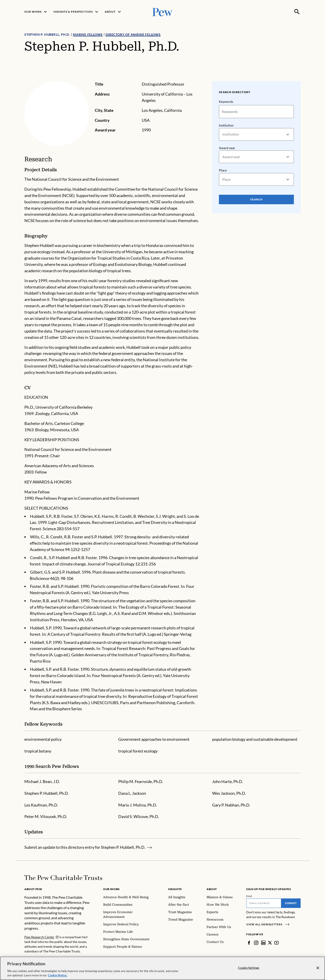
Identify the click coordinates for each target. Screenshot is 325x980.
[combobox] (223, 134)
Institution (226, 125)
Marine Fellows (88, 34)
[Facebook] (249, 943)
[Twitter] (270, 943)
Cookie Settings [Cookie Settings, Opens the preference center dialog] (249, 970)
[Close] (318, 970)
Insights (175, 889)
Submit (291, 903)
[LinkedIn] (263, 943)
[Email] (264, 903)
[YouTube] (276, 943)
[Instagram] (256, 943)
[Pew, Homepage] (162, 12)
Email (249, 896)
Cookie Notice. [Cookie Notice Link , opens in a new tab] (58, 977)
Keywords (226, 102)
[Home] (63, 878)
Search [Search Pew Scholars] (256, 199)
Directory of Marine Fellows (133, 34)
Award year (227, 148)
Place (223, 170)
